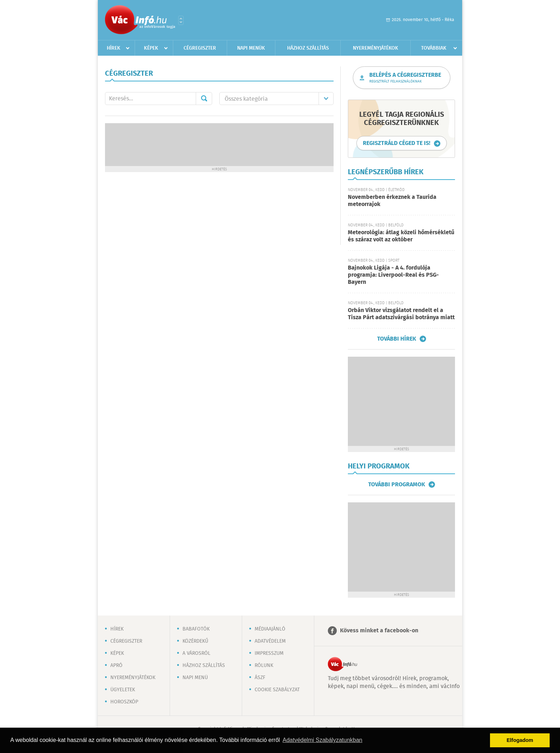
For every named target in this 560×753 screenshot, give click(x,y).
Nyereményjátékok (376, 48)
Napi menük (251, 48)
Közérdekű (195, 641)
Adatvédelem (270, 641)
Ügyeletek (123, 690)
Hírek (114, 48)
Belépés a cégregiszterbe (405, 78)
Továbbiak (434, 48)
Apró (116, 666)
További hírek (397, 339)
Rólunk (264, 666)
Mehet (204, 99)
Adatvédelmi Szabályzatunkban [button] (322, 740)
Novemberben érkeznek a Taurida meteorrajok (392, 201)
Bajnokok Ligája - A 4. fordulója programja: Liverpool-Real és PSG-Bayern (393, 275)
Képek (151, 48)
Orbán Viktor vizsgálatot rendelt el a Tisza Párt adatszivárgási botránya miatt (401, 314)
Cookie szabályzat (277, 690)
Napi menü (195, 678)
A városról (196, 653)
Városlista (181, 20)
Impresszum (269, 653)
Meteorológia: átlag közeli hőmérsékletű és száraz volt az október (401, 236)
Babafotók (196, 629)
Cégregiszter (200, 48)
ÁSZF (260, 678)
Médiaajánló (270, 629)
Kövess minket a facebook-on (379, 631)
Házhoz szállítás (308, 48)
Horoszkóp (124, 702)
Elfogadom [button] (520, 740)
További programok (397, 485)
